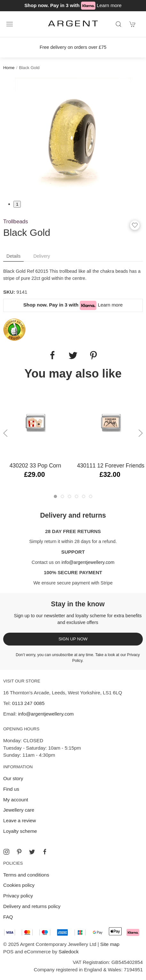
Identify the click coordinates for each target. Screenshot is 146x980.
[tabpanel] (73, 135)
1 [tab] (17, 204)
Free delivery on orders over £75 (73, 47)
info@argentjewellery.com (88, 562)
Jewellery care (19, 810)
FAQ (8, 917)
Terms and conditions (26, 875)
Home (9, 68)
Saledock (69, 952)
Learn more (109, 5)
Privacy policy (18, 896)
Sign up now (73, 639)
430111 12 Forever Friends (111, 466)
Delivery (42, 256)
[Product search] (118, 24)
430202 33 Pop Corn (35, 466)
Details (13, 256)
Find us (11, 789)
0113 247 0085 (28, 703)
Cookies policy (19, 885)
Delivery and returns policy (32, 906)
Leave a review (20, 820)
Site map (110, 944)
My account (16, 800)
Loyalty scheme (20, 831)
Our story (13, 778)
